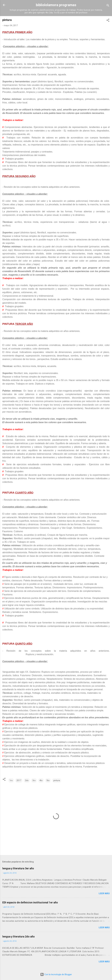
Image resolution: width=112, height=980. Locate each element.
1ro (11, 780)
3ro (34, 780)
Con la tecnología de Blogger (56, 974)
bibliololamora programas (56, 5)
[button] (108, 21)
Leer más (104, 893)
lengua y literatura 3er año (18, 868)
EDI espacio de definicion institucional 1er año (30, 902)
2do (27, 780)
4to (41, 780)
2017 (19, 780)
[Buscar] (108, 6)
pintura (57, 780)
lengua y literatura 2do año (19, 937)
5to (48, 780)
